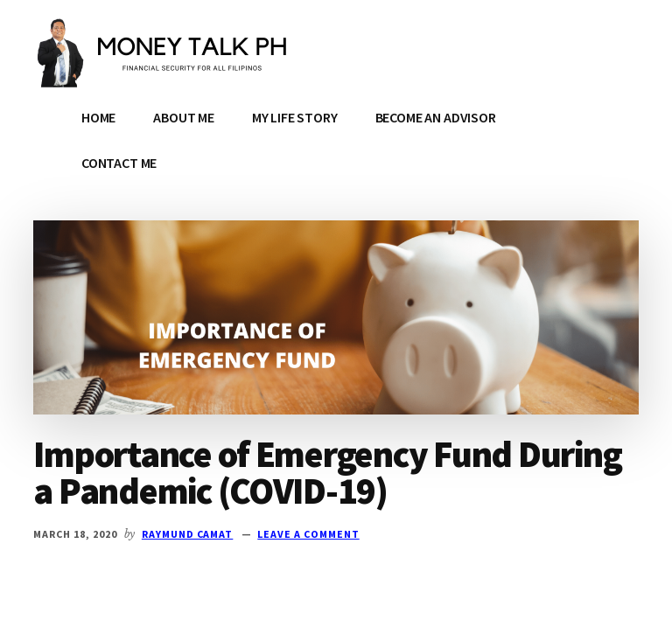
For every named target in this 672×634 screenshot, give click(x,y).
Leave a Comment (308, 534)
